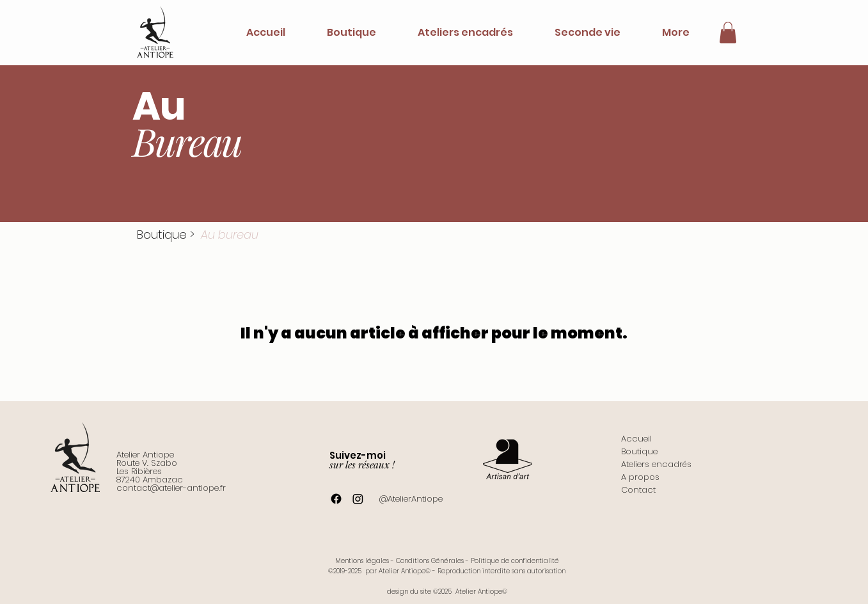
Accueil (636, 439)
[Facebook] (336, 499)
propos (643, 477)
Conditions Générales (430, 561)
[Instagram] (358, 499)
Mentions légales (362, 561)
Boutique (162, 234)
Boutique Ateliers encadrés (656, 458)
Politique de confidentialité (515, 561)
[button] (728, 32)
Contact (638, 490)
